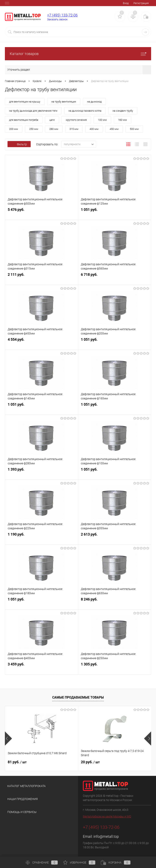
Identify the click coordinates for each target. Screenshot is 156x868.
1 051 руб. (115, 213)
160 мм (122, 120)
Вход (126, 3)
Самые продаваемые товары (78, 697)
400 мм (94, 129)
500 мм (134, 129)
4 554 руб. (42, 343)
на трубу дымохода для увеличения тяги (33, 111)
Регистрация (141, 3)
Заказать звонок (57, 19)
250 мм (34, 129)
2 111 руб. (42, 278)
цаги (52, 120)
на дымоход (94, 102)
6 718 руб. (115, 278)
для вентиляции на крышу (25, 102)
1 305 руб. (115, 668)
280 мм (54, 129)
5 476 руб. (42, 213)
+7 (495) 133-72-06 (62, 15)
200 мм (14, 129)
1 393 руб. (42, 473)
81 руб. (17, 762)
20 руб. (90, 762)
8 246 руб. (115, 603)
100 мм (102, 120)
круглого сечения (76, 120)
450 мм (114, 129)
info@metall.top (106, 836)
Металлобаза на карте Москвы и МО (107, 816)
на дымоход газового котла (85, 111)
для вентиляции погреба (24, 120)
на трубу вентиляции (64, 102)
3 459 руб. (42, 668)
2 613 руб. (115, 538)
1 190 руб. (42, 538)
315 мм (74, 129)
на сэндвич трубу (123, 111)
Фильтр (19, 144)
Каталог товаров (78, 54)
